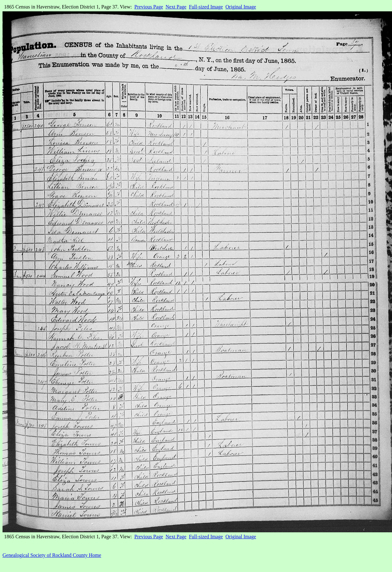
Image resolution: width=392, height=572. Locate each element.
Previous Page (149, 7)
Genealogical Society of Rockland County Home (52, 555)
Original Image (241, 7)
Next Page (176, 7)
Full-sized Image (206, 7)
